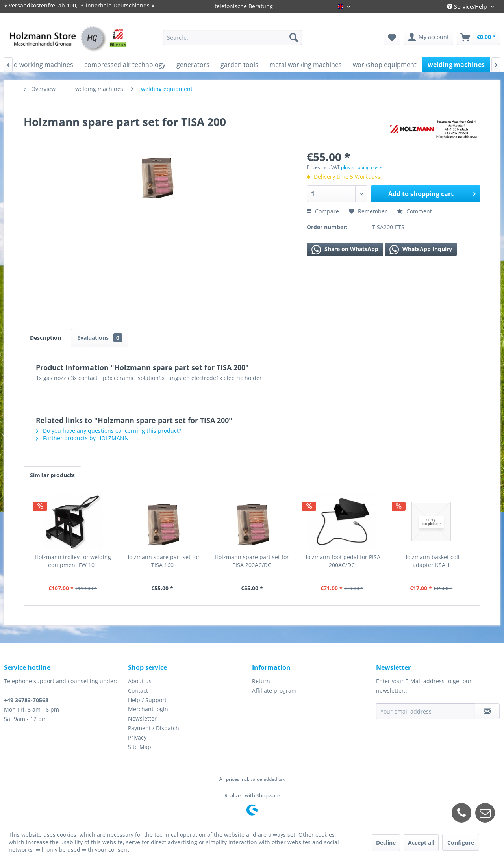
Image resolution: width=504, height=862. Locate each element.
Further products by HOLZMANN (82, 438)
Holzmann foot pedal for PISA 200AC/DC (342, 561)
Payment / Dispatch (154, 728)
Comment (414, 211)
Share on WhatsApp (345, 250)
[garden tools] (239, 65)
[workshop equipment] (385, 65)
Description (45, 338)
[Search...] (233, 37)
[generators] (193, 65)
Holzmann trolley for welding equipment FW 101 (73, 561)
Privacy (137, 737)
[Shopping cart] (478, 37)
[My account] (429, 37)
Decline (386, 843)
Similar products (52, 475)
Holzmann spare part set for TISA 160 (162, 561)
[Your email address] (426, 711)
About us (140, 681)
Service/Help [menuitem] (468, 6)
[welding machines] (456, 65)
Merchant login (148, 709)
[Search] (294, 37)
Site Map (140, 747)
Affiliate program (274, 691)
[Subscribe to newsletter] (487, 711)
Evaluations (100, 338)
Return (261, 681)
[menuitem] (233, 37)
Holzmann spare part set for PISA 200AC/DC (252, 561)
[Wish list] (392, 37)
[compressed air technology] (125, 65)
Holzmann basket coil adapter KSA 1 (431, 561)
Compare (323, 211)
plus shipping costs (362, 167)
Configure (461, 843)
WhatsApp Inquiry (421, 250)
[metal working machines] (306, 65)
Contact (138, 691)
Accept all (421, 843)
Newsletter (142, 718)
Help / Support (147, 700)
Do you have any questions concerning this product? (108, 431)
